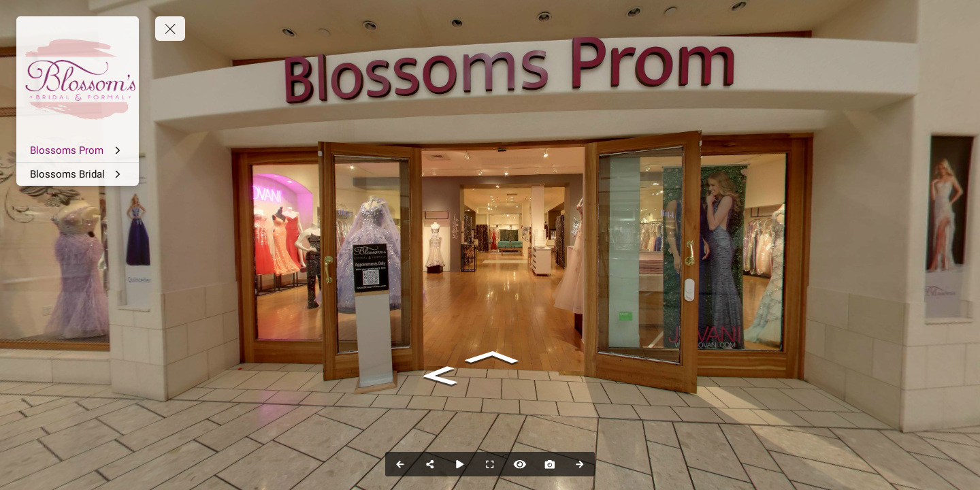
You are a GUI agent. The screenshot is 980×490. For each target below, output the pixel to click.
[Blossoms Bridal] (78, 174)
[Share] (430, 464)
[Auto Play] (460, 464)
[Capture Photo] (550, 464)
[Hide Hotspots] (520, 464)
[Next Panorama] (580, 464)
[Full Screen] (490, 464)
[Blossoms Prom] (78, 150)
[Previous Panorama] (400, 464)
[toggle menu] (170, 29)
